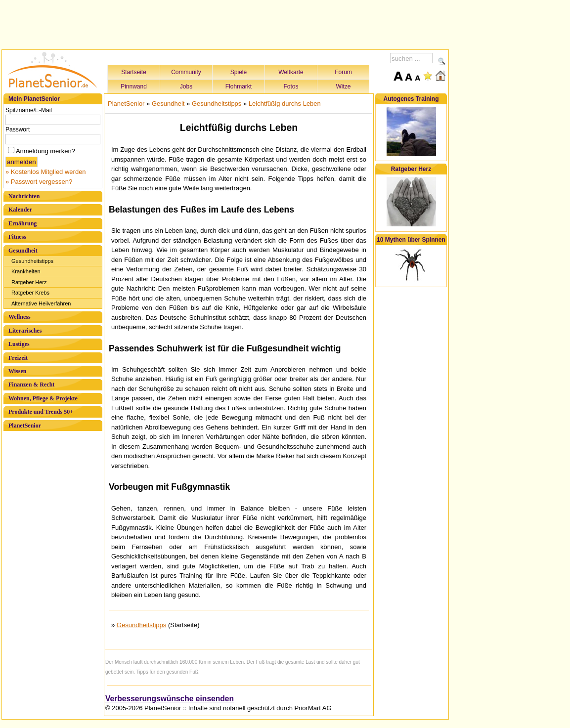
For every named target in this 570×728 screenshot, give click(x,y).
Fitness (17, 237)
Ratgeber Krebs (30, 293)
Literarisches (25, 331)
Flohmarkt (239, 86)
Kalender (20, 210)
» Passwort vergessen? (39, 182)
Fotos (291, 86)
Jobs (186, 86)
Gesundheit (23, 251)
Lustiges (19, 344)
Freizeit (18, 358)
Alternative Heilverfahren (41, 303)
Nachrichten (24, 196)
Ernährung (22, 223)
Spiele (239, 72)
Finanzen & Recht (31, 385)
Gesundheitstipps (32, 261)
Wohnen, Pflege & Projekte (43, 398)
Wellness (20, 317)
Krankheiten (26, 271)
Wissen (17, 371)
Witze (344, 86)
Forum (343, 72)
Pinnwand (134, 86)
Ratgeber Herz (29, 282)
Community (186, 72)
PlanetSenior (25, 426)
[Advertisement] (225, 23)
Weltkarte (291, 72)
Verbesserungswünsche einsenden (170, 699)
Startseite (134, 72)
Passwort (18, 129)
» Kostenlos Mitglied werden (46, 172)
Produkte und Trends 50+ (41, 412)
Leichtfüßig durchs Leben (285, 104)
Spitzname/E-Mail (29, 110)
